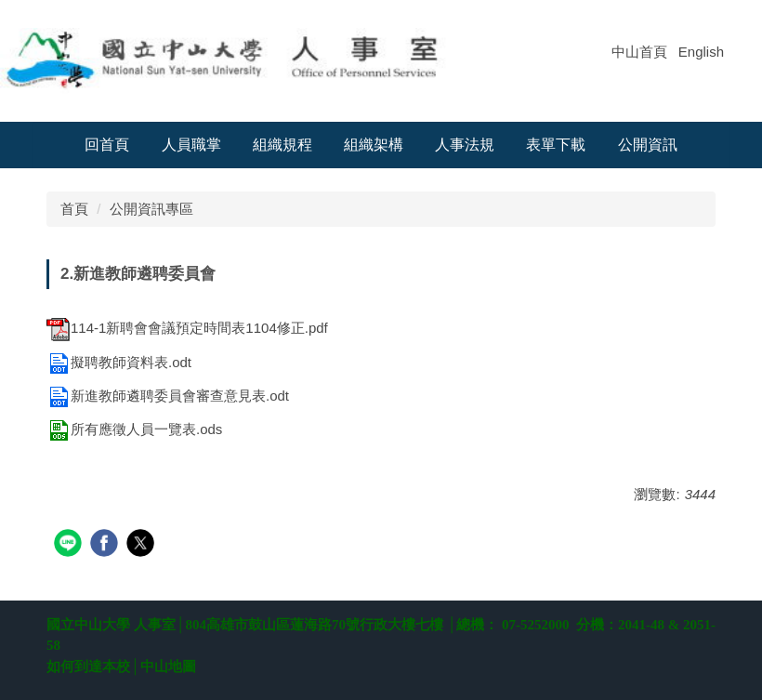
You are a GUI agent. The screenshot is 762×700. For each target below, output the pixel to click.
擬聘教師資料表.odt (119, 362)
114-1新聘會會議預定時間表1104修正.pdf (187, 328)
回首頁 (107, 145)
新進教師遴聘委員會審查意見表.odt (168, 396)
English (701, 52)
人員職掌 (191, 145)
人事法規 (465, 145)
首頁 (74, 209)
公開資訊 (648, 145)
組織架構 (374, 145)
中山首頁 (639, 52)
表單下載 (556, 145)
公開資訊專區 (151, 209)
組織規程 (282, 145)
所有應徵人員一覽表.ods (134, 429)
